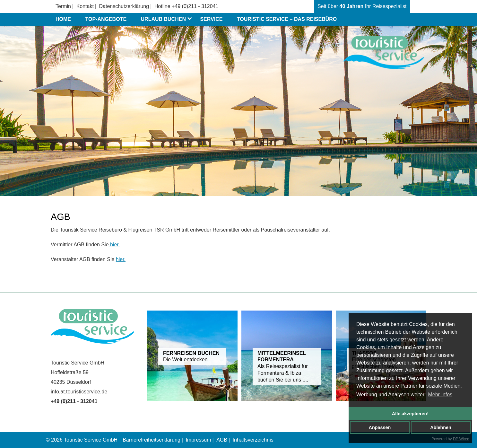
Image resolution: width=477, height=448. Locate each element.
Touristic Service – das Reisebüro (287, 19)
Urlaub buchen (167, 19)
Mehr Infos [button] (440, 395)
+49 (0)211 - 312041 (195, 6)
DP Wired (461, 439)
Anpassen (380, 427)
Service (211, 19)
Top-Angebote (106, 19)
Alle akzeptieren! (410, 414)
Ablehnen (441, 427)
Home (63, 19)
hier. (114, 245)
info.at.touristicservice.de (79, 392)
